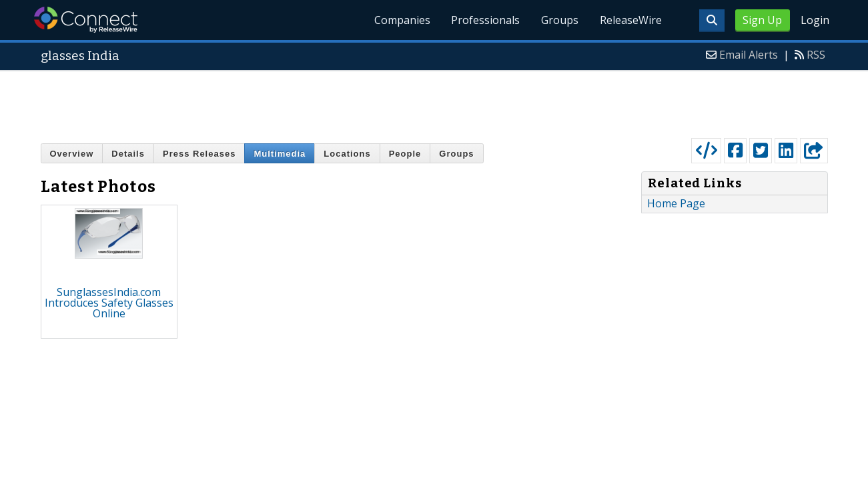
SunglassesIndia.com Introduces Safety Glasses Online (109, 303)
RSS (816, 55)
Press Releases (199, 154)
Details (128, 154)
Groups (560, 20)
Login (815, 20)
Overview (72, 154)
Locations (347, 154)
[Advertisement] (434, 101)
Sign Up (762, 20)
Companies (402, 20)
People (405, 154)
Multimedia (280, 154)
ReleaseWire (631, 20)
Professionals (485, 20)
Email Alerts (749, 55)
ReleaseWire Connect (86, 20)
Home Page (676, 203)
